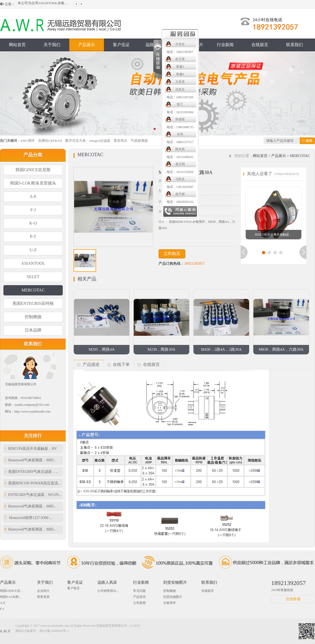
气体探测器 (139, 141)
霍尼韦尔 (120, 141)
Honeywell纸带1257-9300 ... (28, 518)
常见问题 (139, 591)
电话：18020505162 (180, 202)
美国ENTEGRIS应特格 (33, 303)
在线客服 (293, 599)
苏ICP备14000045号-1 (54, 631)
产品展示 (87, 45)
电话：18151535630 (180, 172)
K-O (33, 223)
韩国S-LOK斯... (10, 597)
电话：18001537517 (180, 142)
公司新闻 (139, 603)
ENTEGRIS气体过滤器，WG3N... (33, 495)
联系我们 (295, 45)
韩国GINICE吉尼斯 (33, 170)
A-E (33, 196)
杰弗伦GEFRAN (50, 141)
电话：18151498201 (180, 157)
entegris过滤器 (100, 141)
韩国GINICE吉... (11, 591)
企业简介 (43, 591)
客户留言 (73, 588)
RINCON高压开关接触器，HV (31, 449)
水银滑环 (170, 603)
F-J (33, 210)
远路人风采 (107, 582)
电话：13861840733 (180, 127)
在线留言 (260, 45)
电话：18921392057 (180, 52)
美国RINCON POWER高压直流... (33, 483)
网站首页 (17, 45)
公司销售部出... (108, 591)
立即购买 (172, 254)
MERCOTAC (33, 290)
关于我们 (52, 45)
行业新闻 (225, 45)
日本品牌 (33, 330)
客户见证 (121, 45)
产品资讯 (139, 597)
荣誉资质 (43, 597)
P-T (33, 237)
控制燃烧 (33, 317)
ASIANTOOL (33, 263)
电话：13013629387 (180, 187)
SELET (33, 277)
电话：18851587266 (180, 97)
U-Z (33, 250)
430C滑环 (28, 141)
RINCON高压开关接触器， (274, 235)
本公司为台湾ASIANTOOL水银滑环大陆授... (44, 4)
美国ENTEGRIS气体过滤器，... (31, 472)
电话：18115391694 (180, 112)
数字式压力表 (76, 141)
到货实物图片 (175, 582)
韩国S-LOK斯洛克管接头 (33, 183)
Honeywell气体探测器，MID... (30, 460)
